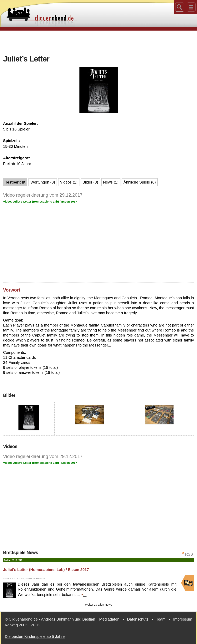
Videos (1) (69, 182)
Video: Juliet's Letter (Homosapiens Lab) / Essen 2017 (40, 202)
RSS (189, 554)
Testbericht (15, 182)
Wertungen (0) (43, 182)
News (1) (111, 182)
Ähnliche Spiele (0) (140, 182)
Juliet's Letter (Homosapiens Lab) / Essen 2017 (46, 570)
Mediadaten (109, 619)
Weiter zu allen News (99, 605)
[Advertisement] (98, 42)
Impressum (183, 619)
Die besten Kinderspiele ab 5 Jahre (35, 637)
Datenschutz (138, 619)
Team (161, 619)
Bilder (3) (90, 182)
